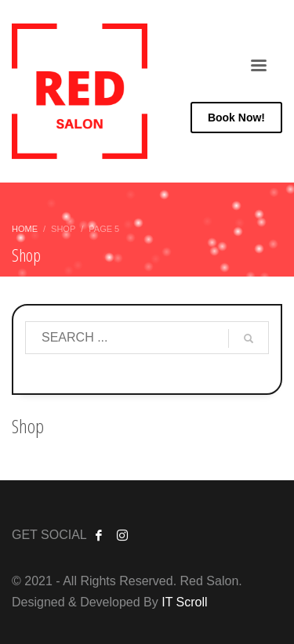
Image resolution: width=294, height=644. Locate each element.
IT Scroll (184, 602)
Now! (236, 118)
